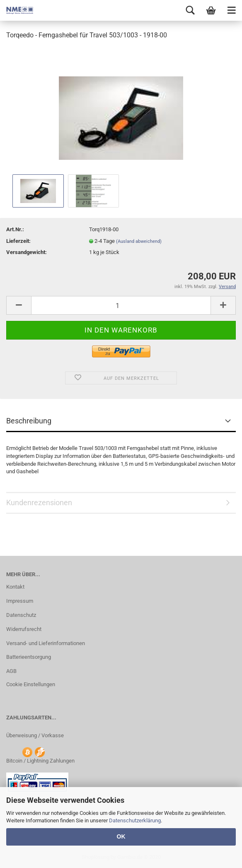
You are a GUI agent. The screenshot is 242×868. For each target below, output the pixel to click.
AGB (11, 671)
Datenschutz (21, 615)
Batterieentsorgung (29, 657)
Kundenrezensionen (39, 502)
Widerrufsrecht (24, 629)
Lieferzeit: (18, 241)
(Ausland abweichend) (139, 241)
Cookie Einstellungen (31, 684)
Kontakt (15, 587)
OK (121, 836)
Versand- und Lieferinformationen (46, 643)
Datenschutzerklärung (135, 820)
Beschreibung (29, 421)
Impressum (20, 601)
